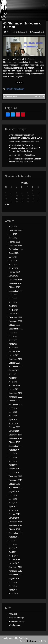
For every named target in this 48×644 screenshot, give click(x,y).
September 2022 (16, 329)
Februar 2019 (14, 469)
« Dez (7, 204)
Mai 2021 (13, 374)
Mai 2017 (13, 548)
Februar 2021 (14, 386)
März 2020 (13, 423)
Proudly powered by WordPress (15, 638)
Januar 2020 (14, 431)
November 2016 (15, 571)
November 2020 (15, 397)
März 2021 (13, 382)
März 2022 (13, 348)
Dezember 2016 (15, 567)
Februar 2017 (14, 560)
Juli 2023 (13, 295)
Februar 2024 (14, 272)
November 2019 (15, 438)
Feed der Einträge (16, 618)
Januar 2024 (14, 276)
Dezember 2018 (15, 476)
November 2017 (15, 526)
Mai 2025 (13, 238)
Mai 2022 (13, 340)
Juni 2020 (13, 412)
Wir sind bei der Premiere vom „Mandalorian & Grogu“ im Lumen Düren (25, 136)
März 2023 (13, 310)
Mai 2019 (13, 461)
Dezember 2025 (15, 230)
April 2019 (13, 465)
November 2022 (15, 321)
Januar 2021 (14, 389)
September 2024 (16, 249)
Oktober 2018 (15, 484)
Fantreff (9, 89)
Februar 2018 (14, 514)
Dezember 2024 (15, 245)
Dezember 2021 (15, 359)
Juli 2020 (13, 408)
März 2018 (13, 510)
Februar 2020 (14, 427)
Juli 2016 (13, 582)
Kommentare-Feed (17, 621)
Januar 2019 (14, 473)
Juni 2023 (13, 298)
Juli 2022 (13, 333)
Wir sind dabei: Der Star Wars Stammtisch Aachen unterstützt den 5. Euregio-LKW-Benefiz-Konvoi (25, 148)
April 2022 (13, 344)
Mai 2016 (13, 586)
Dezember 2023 (15, 280)
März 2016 (13, 594)
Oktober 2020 (15, 401)
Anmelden (13, 614)
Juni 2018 (13, 499)
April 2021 (13, 378)
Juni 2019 (13, 457)
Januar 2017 (14, 563)
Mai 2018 (13, 503)
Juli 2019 (13, 454)
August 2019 (14, 450)
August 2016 (14, 579)
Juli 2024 (13, 257)
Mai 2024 (13, 265)
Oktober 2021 (15, 363)
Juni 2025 (13, 234)
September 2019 (16, 446)
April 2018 (13, 507)
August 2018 (14, 491)
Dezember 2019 (15, 435)
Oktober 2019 (15, 442)
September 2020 (16, 404)
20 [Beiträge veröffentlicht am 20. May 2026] (17, 199)
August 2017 (14, 537)
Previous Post (10, 97)
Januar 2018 (14, 518)
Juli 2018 (13, 495)
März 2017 (13, 556)
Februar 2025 (14, 242)
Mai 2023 (13, 302)
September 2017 (16, 533)
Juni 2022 (13, 336)
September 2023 (16, 291)
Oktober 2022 (15, 325)
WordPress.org (15, 625)
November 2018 (15, 480)
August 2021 (14, 370)
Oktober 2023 (15, 287)
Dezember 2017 (15, 522)
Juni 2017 (13, 544)
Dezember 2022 (15, 317)
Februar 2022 (14, 351)
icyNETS (42, 641)
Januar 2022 (14, 355)
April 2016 (13, 590)
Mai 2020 (13, 416)
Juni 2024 (13, 261)
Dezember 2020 (15, 393)
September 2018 (16, 488)
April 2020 (13, 420)
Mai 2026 (13, 227)
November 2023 (15, 283)
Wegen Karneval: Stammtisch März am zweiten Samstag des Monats (25, 160)
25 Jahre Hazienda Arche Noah (22, 155)
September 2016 (16, 575)
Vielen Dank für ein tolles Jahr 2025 (24, 142)
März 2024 (13, 268)
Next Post (39, 97)
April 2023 (13, 306)
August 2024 (14, 253)
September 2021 (16, 367)
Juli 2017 (13, 541)
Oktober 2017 (15, 529)
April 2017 (13, 552)
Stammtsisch (19, 89)
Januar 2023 (14, 314)
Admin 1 (22, 32)
